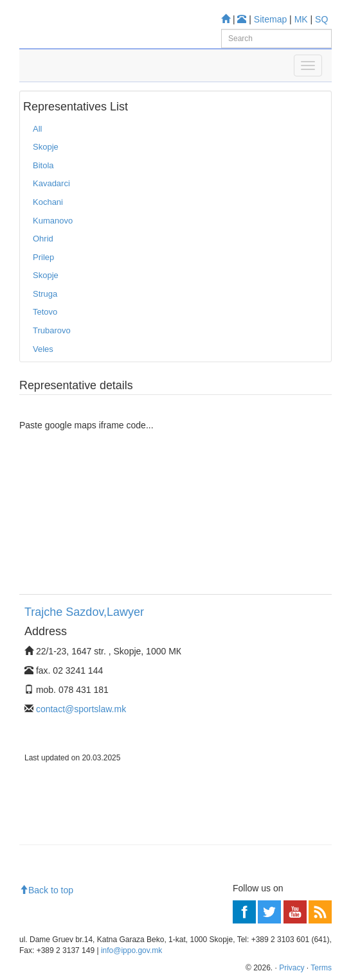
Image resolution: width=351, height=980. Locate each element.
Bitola (43, 165)
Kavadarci (51, 183)
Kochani (48, 202)
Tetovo (45, 312)
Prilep (43, 257)
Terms (321, 968)
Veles (43, 349)
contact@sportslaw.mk (81, 709)
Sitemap (270, 19)
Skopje (46, 147)
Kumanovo (53, 221)
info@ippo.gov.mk (131, 950)
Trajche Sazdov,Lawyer (84, 612)
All (37, 129)
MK (301, 19)
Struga (45, 294)
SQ (321, 19)
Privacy (292, 968)
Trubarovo (52, 330)
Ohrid (43, 239)
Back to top (46, 890)
